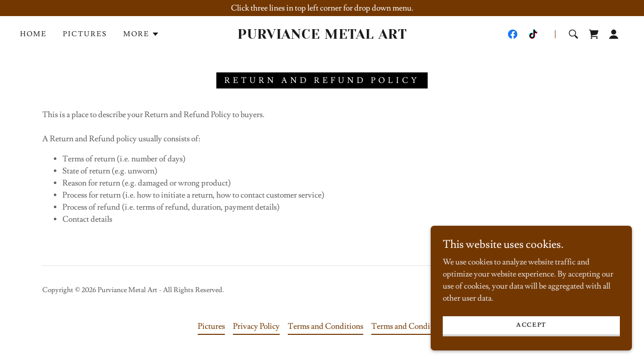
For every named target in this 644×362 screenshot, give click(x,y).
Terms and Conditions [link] (326, 326)
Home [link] (33, 34)
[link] (322, 36)
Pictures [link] (85, 34)
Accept (531, 325)
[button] (141, 34)
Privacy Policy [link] (256, 326)
